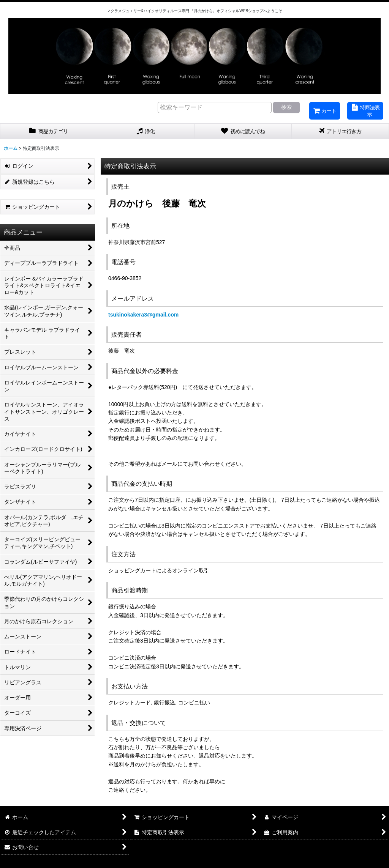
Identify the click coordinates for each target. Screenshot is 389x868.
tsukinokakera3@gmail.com (143, 315)
